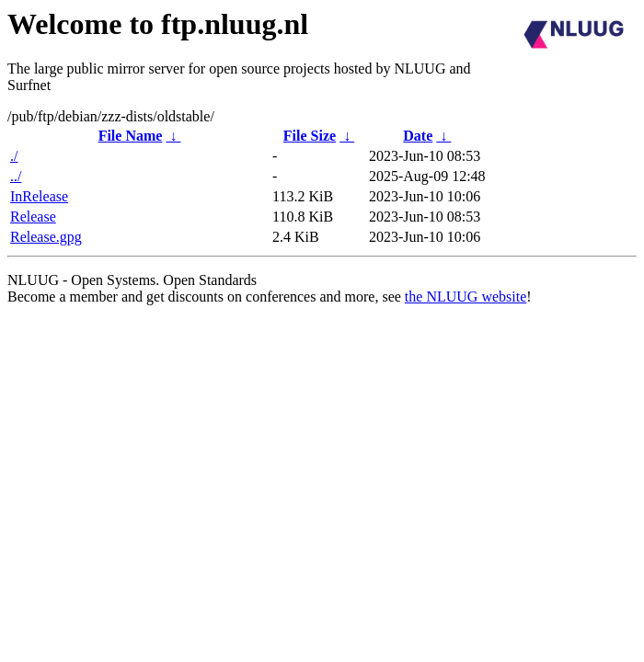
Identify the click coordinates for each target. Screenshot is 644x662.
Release (33, 217)
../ (16, 176)
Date (418, 136)
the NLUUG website (466, 297)
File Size (310, 136)
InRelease (39, 196)
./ (14, 156)
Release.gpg (46, 237)
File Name (131, 136)
